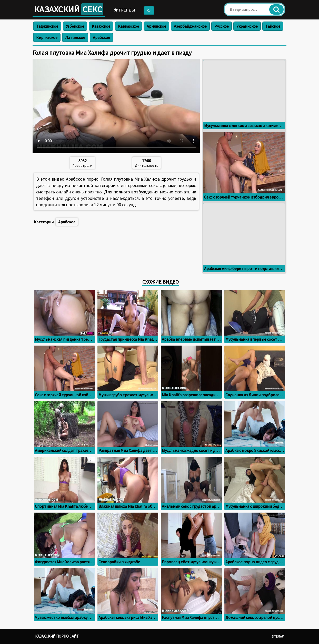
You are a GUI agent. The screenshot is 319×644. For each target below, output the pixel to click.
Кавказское (128, 26)
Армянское (156, 26)
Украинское (247, 26)
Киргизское (47, 37)
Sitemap (278, 636)
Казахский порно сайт (57, 636)
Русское (222, 26)
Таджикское (47, 26)
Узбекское (75, 26)
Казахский (69, 9)
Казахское (101, 26)
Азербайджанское (190, 26)
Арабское (101, 37)
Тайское (273, 26)
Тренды (124, 10)
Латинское (75, 37)
